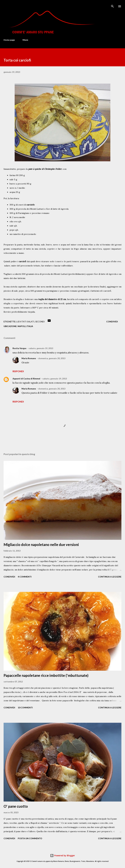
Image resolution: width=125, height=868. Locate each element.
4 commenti (25, 577)
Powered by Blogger (62, 855)
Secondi (40, 322)
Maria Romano (29, 358)
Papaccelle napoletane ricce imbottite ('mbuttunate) (46, 675)
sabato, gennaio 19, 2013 (41, 348)
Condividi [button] (112, 322)
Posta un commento (30, 838)
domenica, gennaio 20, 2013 (52, 358)
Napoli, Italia (25, 326)
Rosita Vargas (20, 348)
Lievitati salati (25, 322)
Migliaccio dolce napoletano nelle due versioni (41, 545)
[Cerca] (112, 5)
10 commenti (25, 708)
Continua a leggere (110, 577)
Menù (25, 40)
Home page (9, 40)
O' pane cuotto (16, 806)
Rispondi (18, 371)
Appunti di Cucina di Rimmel (26, 379)
